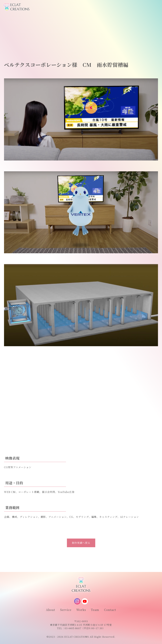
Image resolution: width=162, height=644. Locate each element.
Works (81, 610)
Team (95, 610)
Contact (110, 610)
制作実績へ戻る (81, 543)
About (51, 610)
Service (66, 610)
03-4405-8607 (73, 628)
